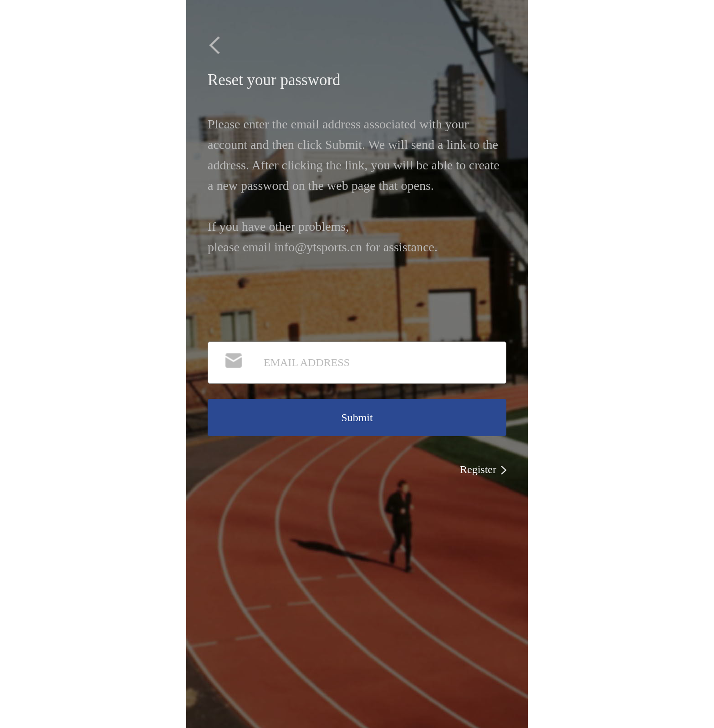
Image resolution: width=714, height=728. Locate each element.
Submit (357, 417)
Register (483, 469)
